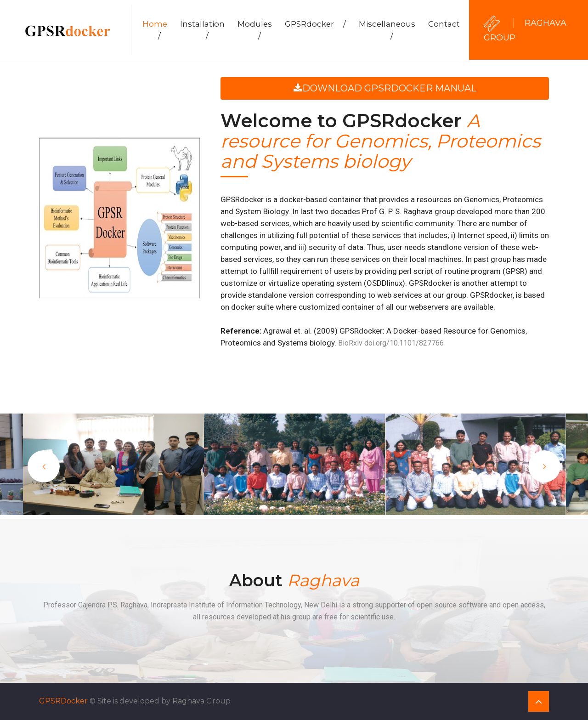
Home (155, 30)
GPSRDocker (63, 701)
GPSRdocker (315, 24)
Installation (202, 30)
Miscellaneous (387, 30)
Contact (444, 24)
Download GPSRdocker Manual (385, 88)
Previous (44, 466)
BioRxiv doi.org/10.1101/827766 (391, 343)
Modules (255, 30)
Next (544, 466)
